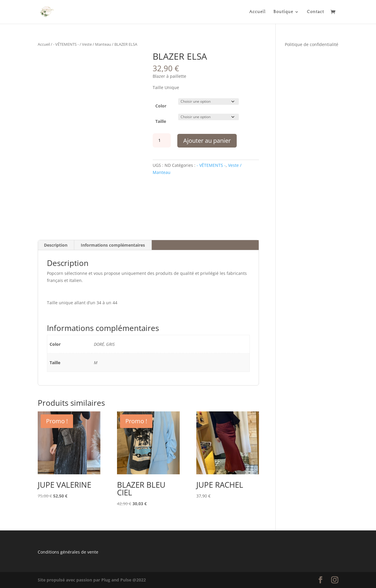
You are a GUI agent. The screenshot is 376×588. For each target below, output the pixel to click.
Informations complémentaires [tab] (113, 245)
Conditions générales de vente (68, 552)
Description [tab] (56, 245)
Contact (315, 12)
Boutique (283, 12)
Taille (161, 121)
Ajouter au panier (207, 141)
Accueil (257, 12)
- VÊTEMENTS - (66, 44)
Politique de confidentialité (312, 44)
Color (161, 106)
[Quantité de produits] (162, 140)
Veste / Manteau (97, 44)
